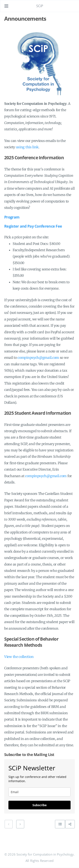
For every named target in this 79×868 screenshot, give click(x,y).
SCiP (40, 6)
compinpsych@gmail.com (38, 358)
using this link (27, 147)
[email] (39, 792)
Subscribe (39, 805)
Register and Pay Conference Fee (33, 226)
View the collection (19, 657)
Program (12, 217)
